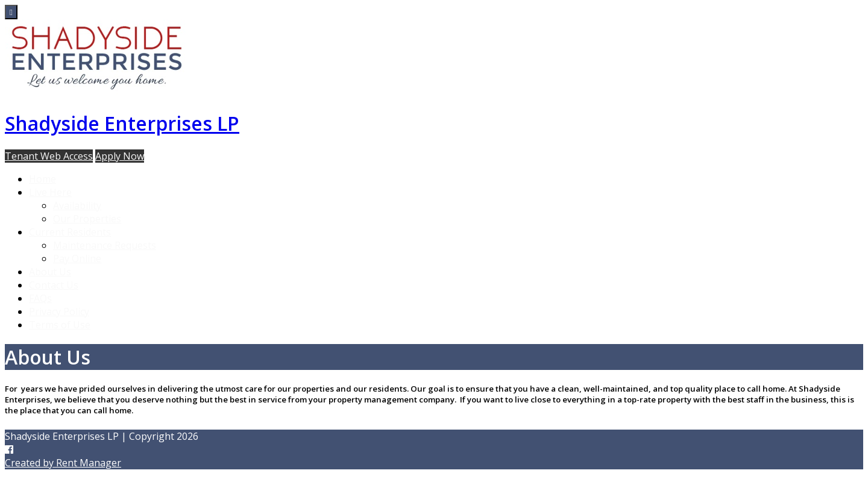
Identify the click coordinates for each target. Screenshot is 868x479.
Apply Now (120, 156)
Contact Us (54, 285)
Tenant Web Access (49, 156)
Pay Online (77, 258)
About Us (50, 272)
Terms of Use (60, 325)
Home (42, 179)
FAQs (40, 298)
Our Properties (87, 219)
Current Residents (70, 232)
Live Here (50, 192)
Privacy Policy (59, 312)
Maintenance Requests (105, 245)
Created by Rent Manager (63, 463)
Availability (77, 205)
